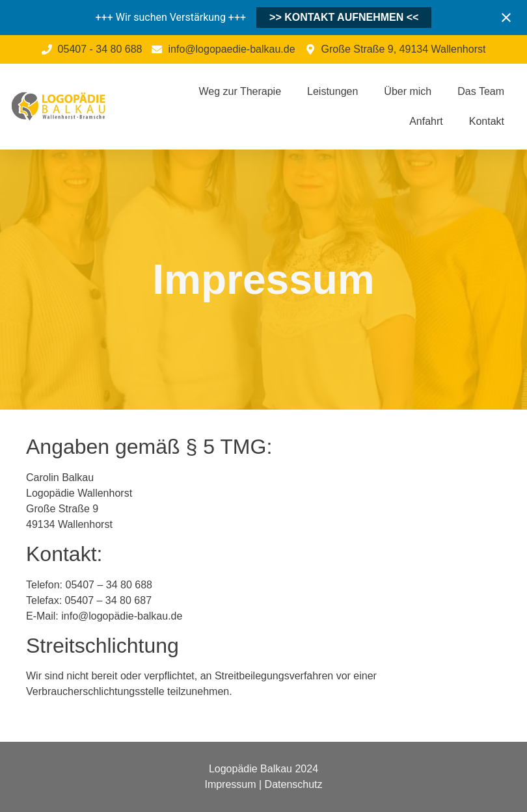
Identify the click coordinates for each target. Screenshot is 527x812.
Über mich (408, 91)
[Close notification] (506, 18)
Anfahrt (426, 121)
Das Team (481, 91)
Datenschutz (294, 784)
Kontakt (487, 121)
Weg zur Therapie (240, 91)
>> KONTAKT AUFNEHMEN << (344, 17)
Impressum (230, 784)
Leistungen (332, 91)
